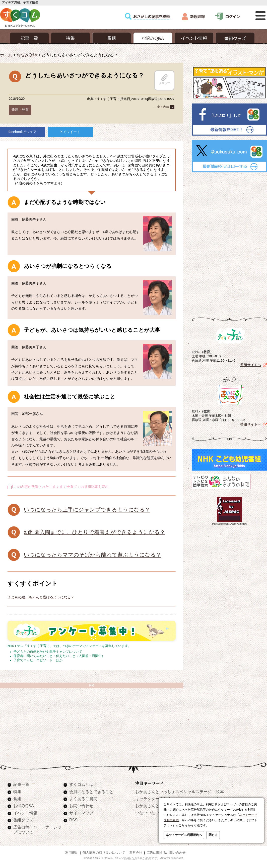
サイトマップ (81, 813)
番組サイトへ (251, 365)
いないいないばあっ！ (155, 813)
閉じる (213, 835)
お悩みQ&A (27, 55)
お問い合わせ (81, 806)
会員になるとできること (91, 792)
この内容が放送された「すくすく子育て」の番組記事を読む (61, 487)
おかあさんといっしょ (155, 806)
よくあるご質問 (83, 799)
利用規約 (72, 853)
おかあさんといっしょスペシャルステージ (173, 792)
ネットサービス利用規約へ (184, 835)
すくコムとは (81, 784)
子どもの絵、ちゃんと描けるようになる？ (41, 597)
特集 (17, 792)
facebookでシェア (23, 132)
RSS (73, 820)
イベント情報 (25, 813)
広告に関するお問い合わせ (166, 853)
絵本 (220, 792)
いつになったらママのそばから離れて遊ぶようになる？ (92, 555)
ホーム (6, 55)
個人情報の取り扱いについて (104, 853)
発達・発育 (20, 110)
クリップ (164, 79)
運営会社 (136, 853)
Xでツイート (70, 132)
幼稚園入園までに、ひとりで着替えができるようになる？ (94, 532)
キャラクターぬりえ (153, 799)
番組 (17, 799)
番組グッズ (23, 820)
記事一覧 (21, 784)
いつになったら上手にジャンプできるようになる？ (87, 510)
